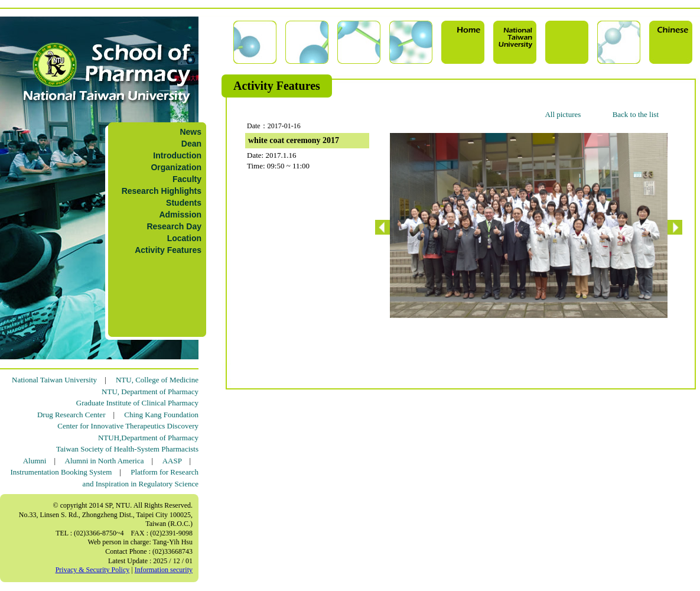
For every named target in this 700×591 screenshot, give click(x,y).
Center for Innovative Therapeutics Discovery (128, 426)
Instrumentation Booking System (61, 472)
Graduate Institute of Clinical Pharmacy (137, 403)
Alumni (35, 461)
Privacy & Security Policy (93, 570)
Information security (164, 570)
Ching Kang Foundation (161, 415)
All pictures (563, 114)
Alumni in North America (105, 461)
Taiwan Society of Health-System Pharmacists (127, 449)
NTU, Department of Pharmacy (150, 392)
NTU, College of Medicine (157, 380)
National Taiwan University (54, 380)
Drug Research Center (71, 415)
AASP (172, 461)
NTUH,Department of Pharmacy (148, 438)
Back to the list (636, 114)
